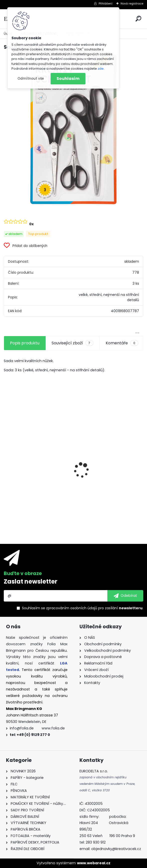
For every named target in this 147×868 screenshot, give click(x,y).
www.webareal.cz (94, 863)
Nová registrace (132, 3)
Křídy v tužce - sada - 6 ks (33, 484)
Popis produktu (25, 343)
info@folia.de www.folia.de (37, 728)
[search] (138, 19)
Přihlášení (106, 3)
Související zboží (72, 343)
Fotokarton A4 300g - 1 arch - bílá (108, 463)
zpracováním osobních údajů (72, 608)
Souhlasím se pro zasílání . (83, 608)
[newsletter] (125, 596)
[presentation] (6, 461)
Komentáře (122, 343)
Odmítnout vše (31, 79)
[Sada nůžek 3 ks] (73, 129)
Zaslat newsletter (31, 581)
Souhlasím (68, 79)
